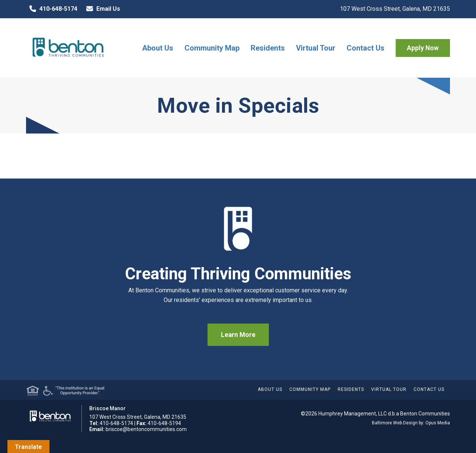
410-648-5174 (52, 9)
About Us (158, 48)
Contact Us (366, 48)
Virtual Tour (316, 48)
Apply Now (423, 48)
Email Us (102, 9)
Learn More (238, 335)
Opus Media (438, 423)
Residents (268, 48)
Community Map (212, 48)
